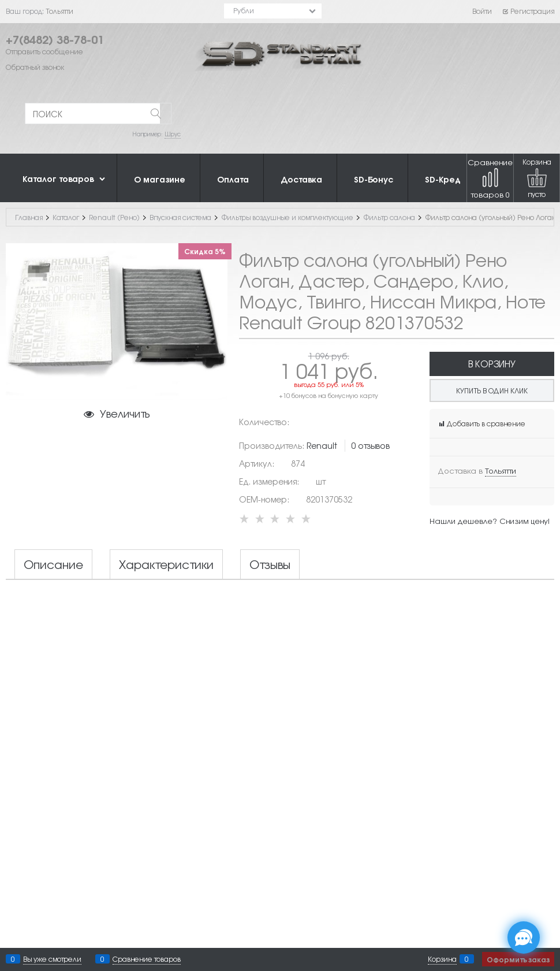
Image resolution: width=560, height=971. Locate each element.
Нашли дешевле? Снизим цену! (490, 521)
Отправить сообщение (44, 51)
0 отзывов (370, 445)
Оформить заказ (518, 959)
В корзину (492, 364)
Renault (322, 445)
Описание (53, 564)
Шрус (173, 134)
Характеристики (166, 564)
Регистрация (528, 11)
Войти (482, 11)
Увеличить (125, 413)
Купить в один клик (492, 390)
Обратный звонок (35, 67)
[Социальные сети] (524, 937)
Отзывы (270, 564)
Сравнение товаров (490, 178)
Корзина (442, 959)
